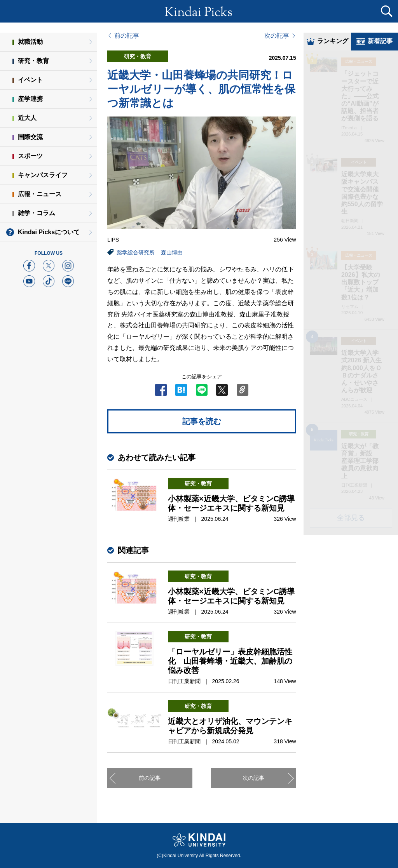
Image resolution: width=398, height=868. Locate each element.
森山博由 (172, 252)
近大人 (27, 118)
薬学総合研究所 (136, 252)
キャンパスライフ (43, 175)
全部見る (351, 518)
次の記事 (277, 36)
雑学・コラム (37, 213)
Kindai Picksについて (49, 232)
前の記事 (127, 36)
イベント (30, 80)
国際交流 (30, 137)
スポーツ (30, 156)
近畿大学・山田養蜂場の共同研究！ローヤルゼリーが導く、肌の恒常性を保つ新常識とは (201, 89)
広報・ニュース (40, 194)
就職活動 (30, 42)
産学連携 (30, 99)
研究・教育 (33, 61)
